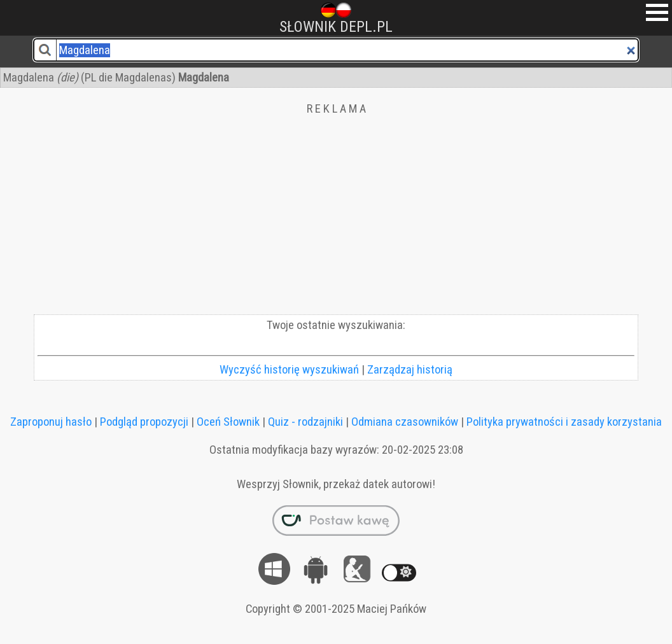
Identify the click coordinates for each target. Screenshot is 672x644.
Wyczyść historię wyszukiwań (289, 370)
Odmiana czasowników (405, 422)
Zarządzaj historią (410, 370)
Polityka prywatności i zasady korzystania (564, 422)
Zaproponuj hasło (51, 422)
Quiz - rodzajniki (305, 422)
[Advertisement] (336, 219)
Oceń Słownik (228, 422)
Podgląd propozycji (144, 422)
